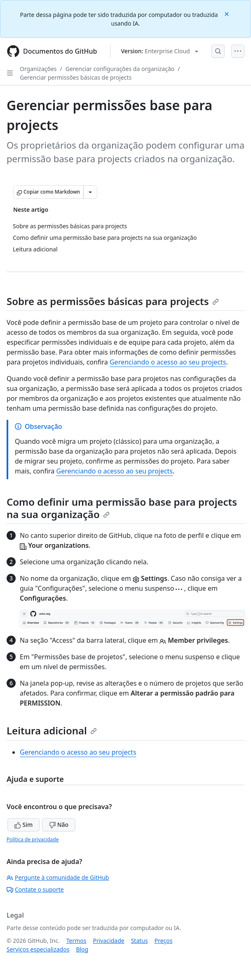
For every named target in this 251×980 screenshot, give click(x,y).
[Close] (228, 13)
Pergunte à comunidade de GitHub (58, 877)
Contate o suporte (35, 889)
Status (140, 941)
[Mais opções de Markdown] (90, 192)
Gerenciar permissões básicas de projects (76, 77)
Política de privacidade (33, 839)
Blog (82, 949)
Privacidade (109, 941)
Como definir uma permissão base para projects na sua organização (122, 508)
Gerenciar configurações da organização (120, 69)
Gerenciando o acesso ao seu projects (168, 362)
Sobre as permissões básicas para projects (113, 301)
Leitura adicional (52, 730)
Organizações (38, 69)
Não (59, 825)
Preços (164, 941)
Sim (23, 825)
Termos (76, 941)
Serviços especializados (38, 949)
